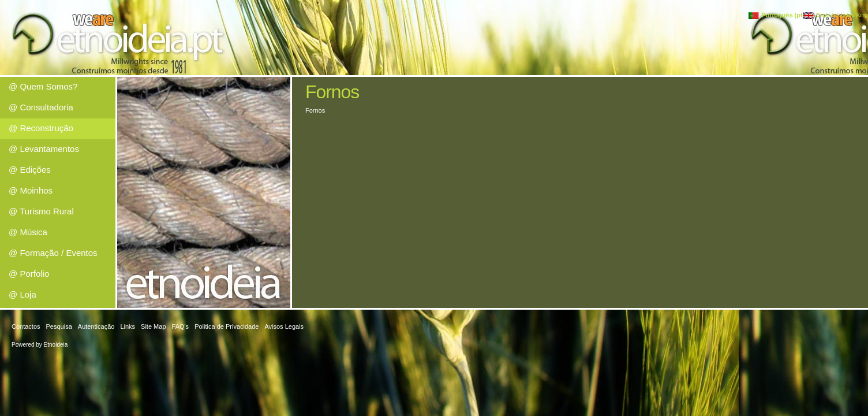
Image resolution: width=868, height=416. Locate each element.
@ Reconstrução (41, 128)
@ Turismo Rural (41, 211)
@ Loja (23, 294)
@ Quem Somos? (43, 86)
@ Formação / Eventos (53, 253)
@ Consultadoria (41, 107)
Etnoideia (56, 345)
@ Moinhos (31, 190)
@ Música (28, 232)
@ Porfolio (29, 274)
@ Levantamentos (44, 149)
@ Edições (30, 170)
